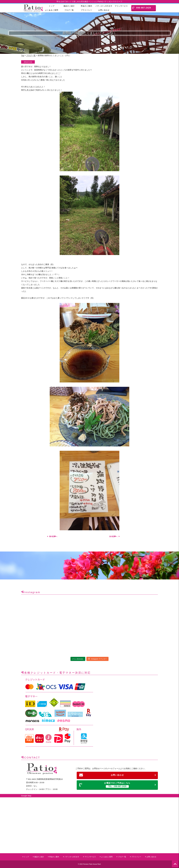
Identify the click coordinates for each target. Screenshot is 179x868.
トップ (52, 6)
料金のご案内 (87, 6)
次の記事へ (113, 536)
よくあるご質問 (52, 10)
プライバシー (87, 10)
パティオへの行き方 (104, 6)
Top (23, 55)
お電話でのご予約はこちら (118, 785)
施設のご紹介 (69, 6)
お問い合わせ (104, 10)
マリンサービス (121, 6)
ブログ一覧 (69, 10)
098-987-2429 (142, 8)
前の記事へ (53, 536)
